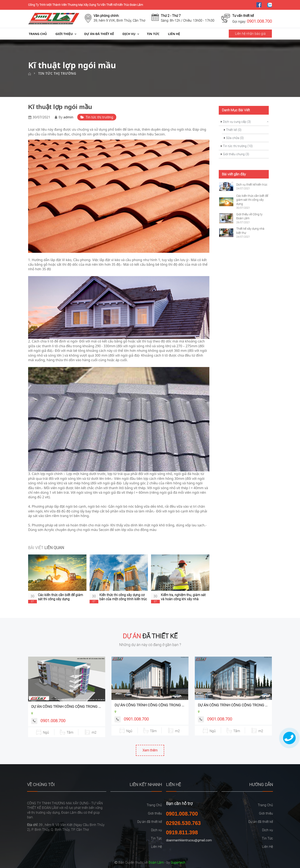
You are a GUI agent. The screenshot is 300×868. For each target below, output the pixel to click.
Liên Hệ (174, 34)
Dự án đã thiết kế (99, 34)
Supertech (178, 862)
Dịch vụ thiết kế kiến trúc (252, 185)
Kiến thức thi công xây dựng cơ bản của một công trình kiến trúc (123, 597)
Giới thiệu (64, 34)
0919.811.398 (182, 832)
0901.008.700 (53, 721)
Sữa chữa (235, 138)
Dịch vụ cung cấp (237, 122)
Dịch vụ (129, 34)
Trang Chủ (38, 34)
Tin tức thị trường (57, 73)
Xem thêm (150, 750)
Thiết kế (234, 130)
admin (68, 117)
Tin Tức (153, 34)
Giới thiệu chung (236, 154)
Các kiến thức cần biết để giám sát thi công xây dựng (60, 597)
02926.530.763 (183, 823)
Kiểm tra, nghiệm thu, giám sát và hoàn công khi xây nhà (183, 597)
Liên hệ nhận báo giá (250, 34)
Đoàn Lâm (156, 862)
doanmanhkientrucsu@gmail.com (189, 840)
